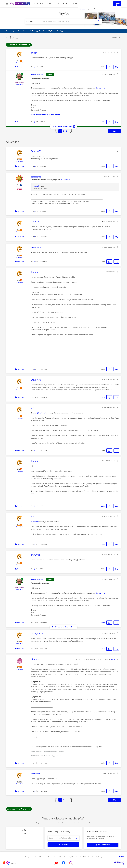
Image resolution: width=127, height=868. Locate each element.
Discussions (38, 4)
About (65, 4)
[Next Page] (71, 131)
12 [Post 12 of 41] (35, 122)
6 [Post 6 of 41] (34, 369)
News (50, 4)
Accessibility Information (71, 857)
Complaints (83, 857)
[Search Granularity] (33, 21)
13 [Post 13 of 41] (35, 648)
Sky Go (64, 14)
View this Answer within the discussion (46, 114)
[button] (118, 52)
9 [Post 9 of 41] (34, 506)
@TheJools (41, 413)
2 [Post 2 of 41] (34, 166)
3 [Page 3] (67, 131)
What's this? (20, 63)
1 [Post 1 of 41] (34, 67)
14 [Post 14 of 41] (35, 763)
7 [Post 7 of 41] (34, 397)
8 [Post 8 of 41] (34, 450)
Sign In (117, 4)
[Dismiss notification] (118, 9)
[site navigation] (7, 4)
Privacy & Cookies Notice (55, 857)
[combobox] (68, 21)
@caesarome (100, 88)
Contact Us (91, 857)
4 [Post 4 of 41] (34, 237)
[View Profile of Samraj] (113, 659)
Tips (57, 4)
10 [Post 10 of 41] (35, 544)
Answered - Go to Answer (19, 45)
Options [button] (114, 37)
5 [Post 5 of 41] (34, 261)
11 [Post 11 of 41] (34, 569)
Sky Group (99, 857)
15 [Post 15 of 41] (35, 791)
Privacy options (29, 857)
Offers (74, 4)
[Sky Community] (20, 4)
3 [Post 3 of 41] (34, 211)
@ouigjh (37, 186)
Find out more (65, 180)
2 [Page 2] (63, 131)
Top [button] (122, 857)
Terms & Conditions (41, 857)
